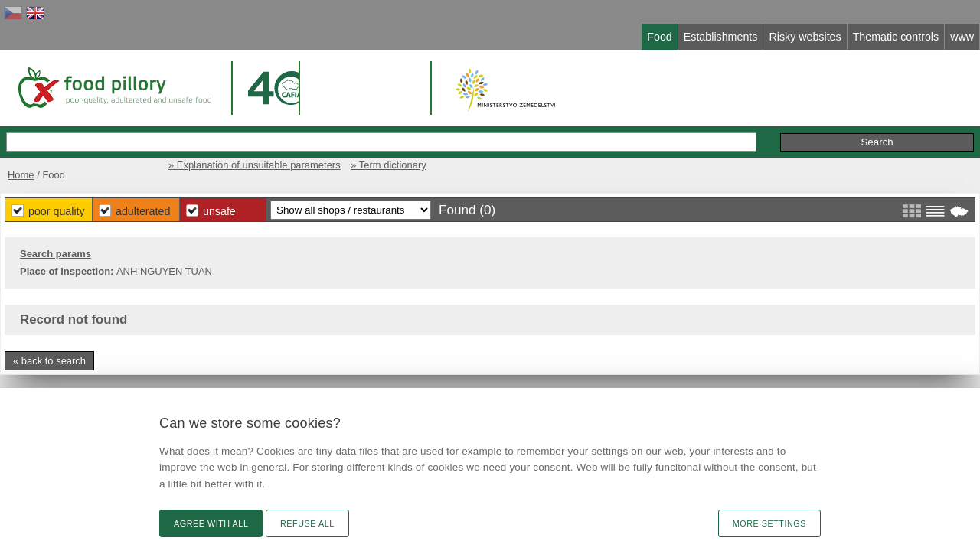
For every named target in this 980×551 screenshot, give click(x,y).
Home (140, 159)
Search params (178, 251)
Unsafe (529, 206)
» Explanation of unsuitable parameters (686, 159)
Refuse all (307, 523)
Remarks (765, 126)
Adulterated (443, 206)
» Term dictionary (828, 159)
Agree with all (211, 523)
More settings (769, 523)
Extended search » (625, 125)
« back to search (172, 358)
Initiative (827, 126)
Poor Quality (346, 206)
